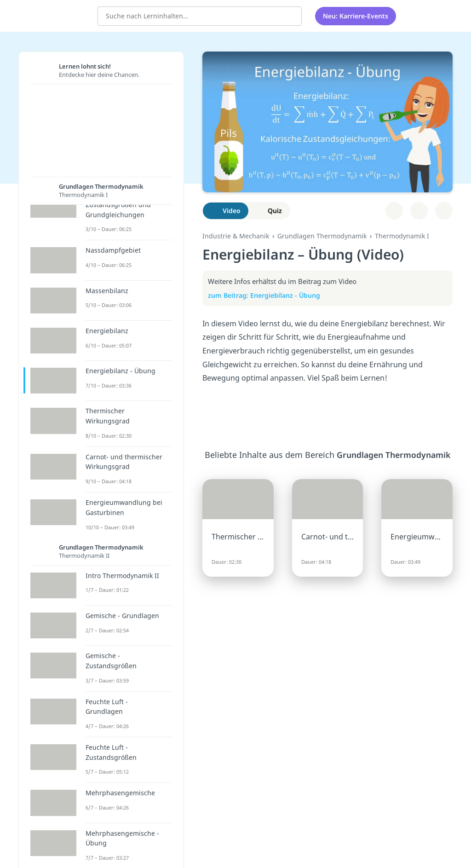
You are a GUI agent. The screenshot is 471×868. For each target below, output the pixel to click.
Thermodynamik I (402, 236)
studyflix (61, 15)
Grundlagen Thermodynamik (322, 236)
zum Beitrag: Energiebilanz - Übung (269, 295)
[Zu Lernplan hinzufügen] (394, 211)
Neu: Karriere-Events (356, 16)
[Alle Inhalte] (415, 16)
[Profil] (438, 16)
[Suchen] (290, 16)
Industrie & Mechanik (236, 236)
